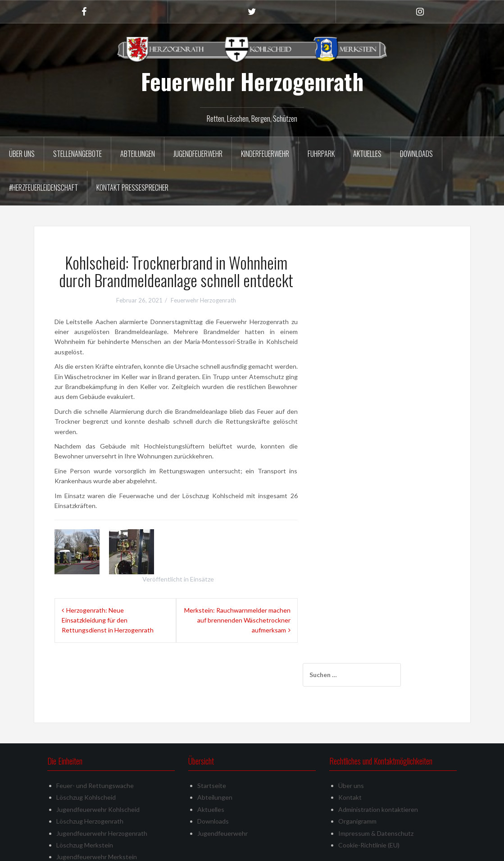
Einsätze (202, 579)
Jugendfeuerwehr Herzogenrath (102, 794)
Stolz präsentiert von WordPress (87, 849)
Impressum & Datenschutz (376, 794)
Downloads (416, 154)
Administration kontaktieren (378, 770)
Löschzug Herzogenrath (90, 782)
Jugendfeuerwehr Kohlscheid (98, 770)
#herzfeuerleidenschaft (43, 188)
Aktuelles (367, 154)
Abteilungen (138, 154)
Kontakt (350, 758)
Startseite (212, 746)
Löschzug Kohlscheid (86, 758)
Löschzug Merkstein (85, 806)
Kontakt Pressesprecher (132, 188)
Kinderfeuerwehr (265, 154)
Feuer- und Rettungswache (95, 746)
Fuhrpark (321, 154)
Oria (167, 849)
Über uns (22, 154)
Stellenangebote (77, 154)
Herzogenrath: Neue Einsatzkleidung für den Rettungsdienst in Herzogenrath (108, 620)
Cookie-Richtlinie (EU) (369, 806)
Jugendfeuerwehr (198, 154)
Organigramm (357, 782)
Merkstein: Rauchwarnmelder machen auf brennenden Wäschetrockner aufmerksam (237, 620)
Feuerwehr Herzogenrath (252, 81)
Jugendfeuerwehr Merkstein (97, 817)
